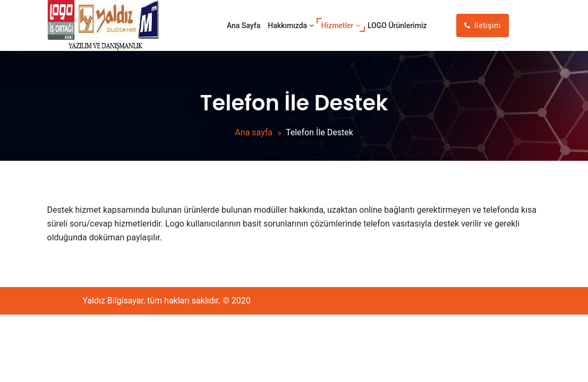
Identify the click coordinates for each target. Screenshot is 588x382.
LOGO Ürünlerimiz (397, 25)
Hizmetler (341, 25)
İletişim (483, 25)
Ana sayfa (254, 132)
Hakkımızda (291, 25)
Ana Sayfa (244, 25)
